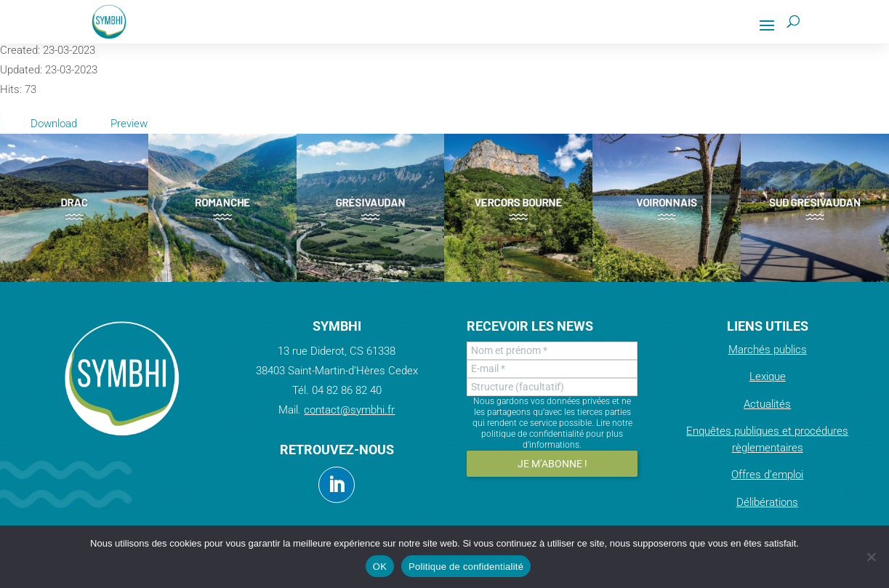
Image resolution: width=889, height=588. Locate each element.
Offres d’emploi (767, 475)
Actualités (767, 404)
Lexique (768, 376)
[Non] (871, 557)
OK (380, 567)
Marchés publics (768, 350)
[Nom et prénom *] (552, 351)
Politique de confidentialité (466, 567)
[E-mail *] (552, 369)
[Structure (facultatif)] (552, 387)
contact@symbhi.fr (349, 410)
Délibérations (767, 502)
